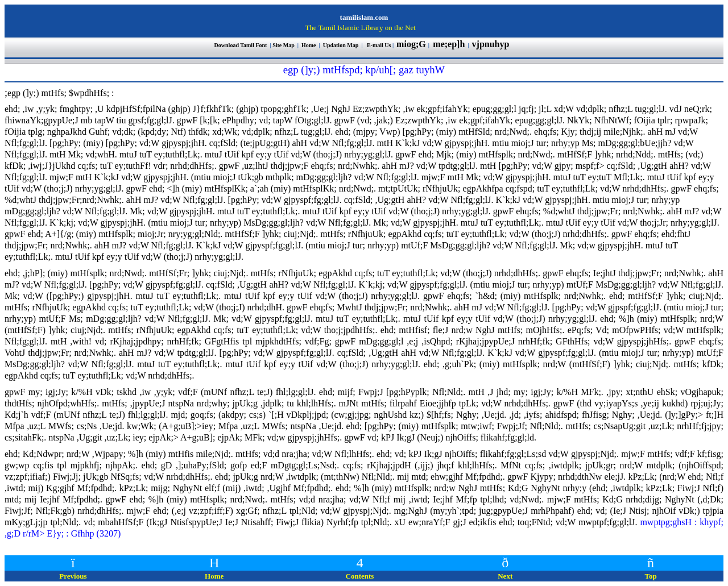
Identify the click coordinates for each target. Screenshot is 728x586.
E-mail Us (379, 45)
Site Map (284, 45)
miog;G (411, 44)
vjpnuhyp (492, 44)
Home (309, 45)
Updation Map (341, 45)
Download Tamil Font (241, 45)
